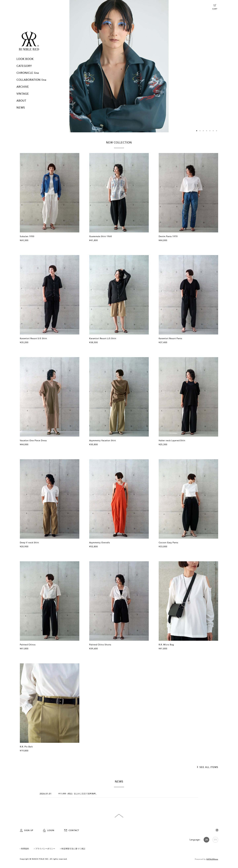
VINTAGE (23, 94)
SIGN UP (27, 830)
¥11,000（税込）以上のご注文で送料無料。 (78, 794)
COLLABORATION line (31, 80)
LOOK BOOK (25, 59)
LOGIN (49, 830)
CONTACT (72, 830)
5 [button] (210, 131)
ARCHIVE (23, 87)
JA (206, 840)
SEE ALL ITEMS (209, 767)
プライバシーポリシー (45, 849)
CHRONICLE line (28, 73)
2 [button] (200, 131)
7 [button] (217, 131)
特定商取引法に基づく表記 (73, 849)
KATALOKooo (212, 859)
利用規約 (25, 849)
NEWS (21, 108)
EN (215, 840)
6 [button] (213, 131)
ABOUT (21, 101)
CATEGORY (24, 66)
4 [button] (207, 131)
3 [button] (203, 131)
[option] (119, 66)
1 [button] (197, 131)
